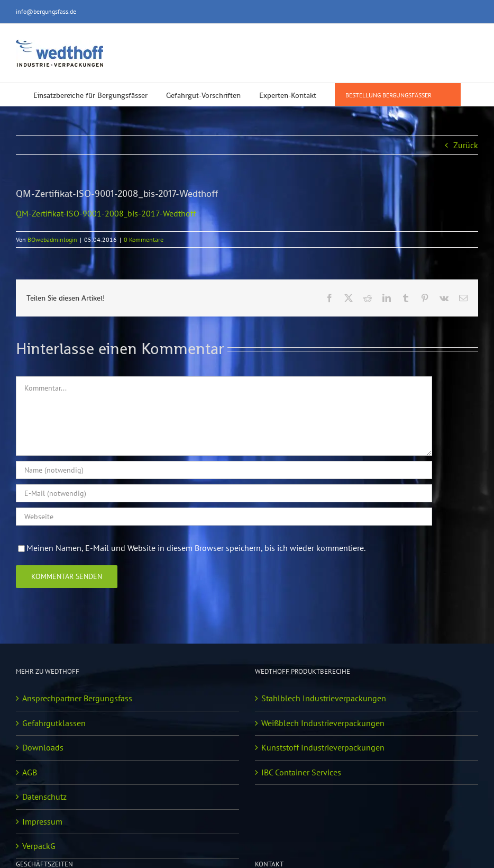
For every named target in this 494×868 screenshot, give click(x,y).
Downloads (43, 747)
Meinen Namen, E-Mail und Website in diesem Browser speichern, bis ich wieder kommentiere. (196, 548)
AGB (30, 772)
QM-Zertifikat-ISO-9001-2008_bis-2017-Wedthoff (106, 213)
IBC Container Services (301, 772)
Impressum (42, 821)
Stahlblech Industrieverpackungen (324, 698)
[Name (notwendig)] (224, 470)
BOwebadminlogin (52, 239)
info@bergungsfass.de (46, 11)
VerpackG (39, 846)
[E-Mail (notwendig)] (224, 493)
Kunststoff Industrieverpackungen (323, 747)
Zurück (466, 145)
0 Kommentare (144, 239)
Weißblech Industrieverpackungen (323, 723)
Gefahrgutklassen (54, 723)
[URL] (224, 517)
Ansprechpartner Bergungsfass (77, 698)
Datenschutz (44, 797)
